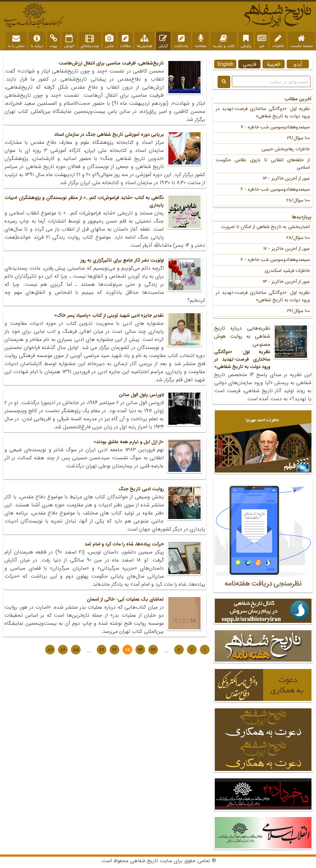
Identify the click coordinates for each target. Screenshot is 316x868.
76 (114, 650)
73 (153, 650)
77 (102, 650)
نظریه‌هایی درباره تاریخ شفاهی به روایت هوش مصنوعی (263, 347)
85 (76, 650)
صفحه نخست (301, 42)
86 (63, 650)
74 (140, 650)
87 (50, 650)
